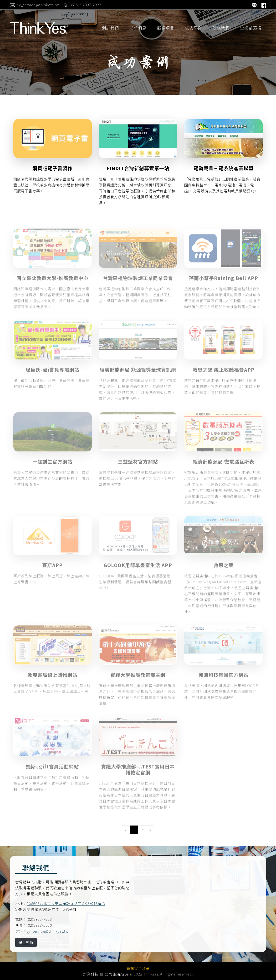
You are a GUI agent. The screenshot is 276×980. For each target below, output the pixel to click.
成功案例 (193, 28)
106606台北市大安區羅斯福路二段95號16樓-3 (66, 903)
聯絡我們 (221, 28)
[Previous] (126, 830)
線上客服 (26, 942)
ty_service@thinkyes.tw (48, 931)
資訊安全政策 (138, 968)
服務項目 (166, 28)
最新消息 (138, 28)
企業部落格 (251, 28)
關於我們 (110, 28)
